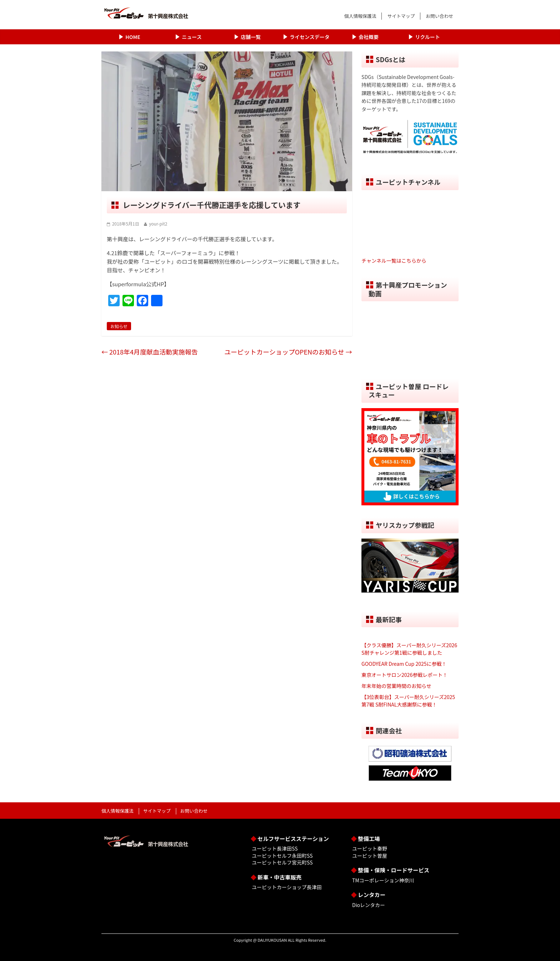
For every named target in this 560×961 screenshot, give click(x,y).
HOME (133, 37)
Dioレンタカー (369, 905)
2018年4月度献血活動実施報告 (150, 352)
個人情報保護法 (360, 16)
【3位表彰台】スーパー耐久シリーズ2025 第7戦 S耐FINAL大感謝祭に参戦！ (408, 701)
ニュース (192, 37)
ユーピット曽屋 (370, 856)
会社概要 (369, 37)
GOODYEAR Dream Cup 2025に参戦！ (404, 664)
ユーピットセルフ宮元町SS (282, 862)
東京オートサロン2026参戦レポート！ (404, 675)
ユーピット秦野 (370, 848)
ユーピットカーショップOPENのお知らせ (288, 352)
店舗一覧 (251, 37)
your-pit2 (158, 224)
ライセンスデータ (310, 37)
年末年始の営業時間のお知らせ (396, 686)
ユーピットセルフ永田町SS (282, 856)
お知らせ (119, 326)
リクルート (427, 37)
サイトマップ (401, 16)
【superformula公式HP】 (138, 284)
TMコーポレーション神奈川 (383, 880)
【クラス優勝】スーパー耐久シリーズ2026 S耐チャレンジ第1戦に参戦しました (409, 649)
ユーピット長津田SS (275, 848)
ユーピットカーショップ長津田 (287, 887)
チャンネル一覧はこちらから (394, 261)
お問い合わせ (439, 16)
